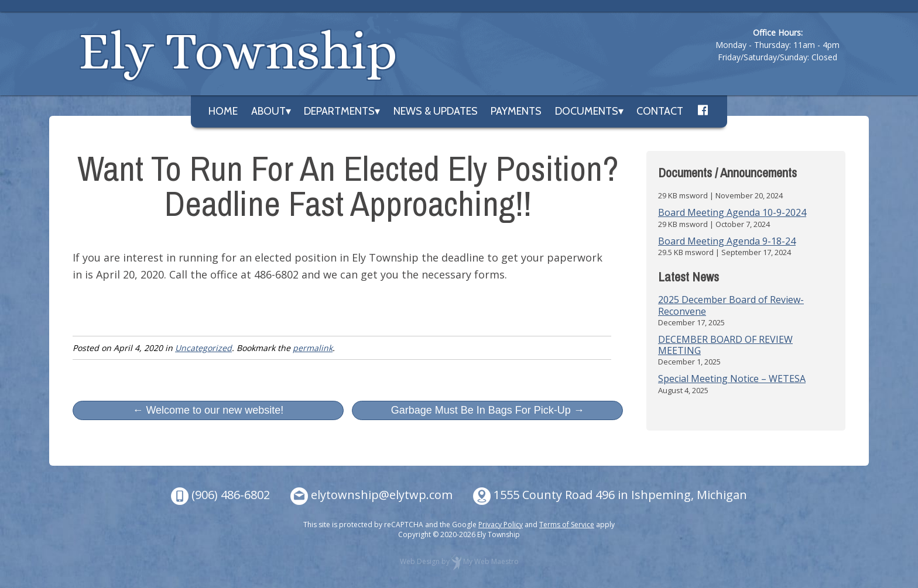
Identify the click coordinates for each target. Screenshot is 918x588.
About (268, 111)
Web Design (420, 561)
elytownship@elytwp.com (382, 495)
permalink (313, 348)
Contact (660, 111)
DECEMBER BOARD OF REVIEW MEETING (725, 345)
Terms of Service (567, 525)
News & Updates (436, 111)
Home (223, 111)
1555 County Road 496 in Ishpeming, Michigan (620, 495)
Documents (587, 111)
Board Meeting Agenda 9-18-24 (727, 241)
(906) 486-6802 (231, 495)
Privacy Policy (501, 525)
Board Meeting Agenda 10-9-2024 (732, 212)
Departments (339, 111)
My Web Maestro (491, 561)
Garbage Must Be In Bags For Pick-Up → (488, 410)
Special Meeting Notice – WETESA (732, 379)
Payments (516, 111)
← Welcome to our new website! (208, 410)
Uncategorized (203, 348)
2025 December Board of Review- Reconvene (731, 305)
